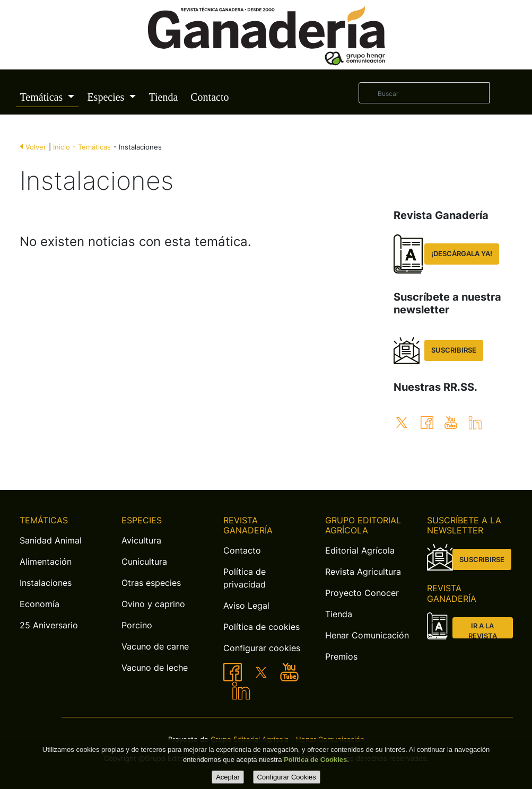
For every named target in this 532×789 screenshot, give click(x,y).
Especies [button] (107, 97)
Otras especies (151, 583)
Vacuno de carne (155, 646)
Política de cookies (261, 627)
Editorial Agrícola (360, 550)
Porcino (137, 625)
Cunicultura (144, 562)
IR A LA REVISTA (483, 630)
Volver (36, 147)
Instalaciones (46, 583)
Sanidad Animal (51, 540)
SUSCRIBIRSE (454, 350)
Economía (40, 604)
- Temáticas (92, 147)
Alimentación (46, 562)
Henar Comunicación (367, 635)
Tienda (163, 97)
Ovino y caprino (153, 604)
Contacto (210, 97)
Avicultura (141, 540)
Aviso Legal (246, 606)
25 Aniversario (49, 625)
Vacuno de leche (155, 668)
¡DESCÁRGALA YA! (462, 254)
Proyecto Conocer (362, 593)
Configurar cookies (262, 648)
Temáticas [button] (43, 97)
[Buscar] (424, 93)
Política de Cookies (315, 760)
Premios (341, 656)
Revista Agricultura (363, 572)
